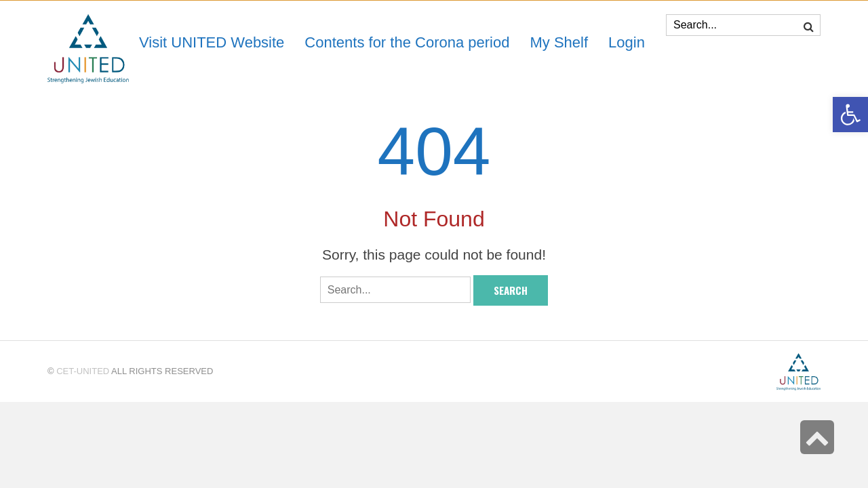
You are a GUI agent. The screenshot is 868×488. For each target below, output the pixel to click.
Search (511, 290)
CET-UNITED (83, 371)
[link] (559, 42)
